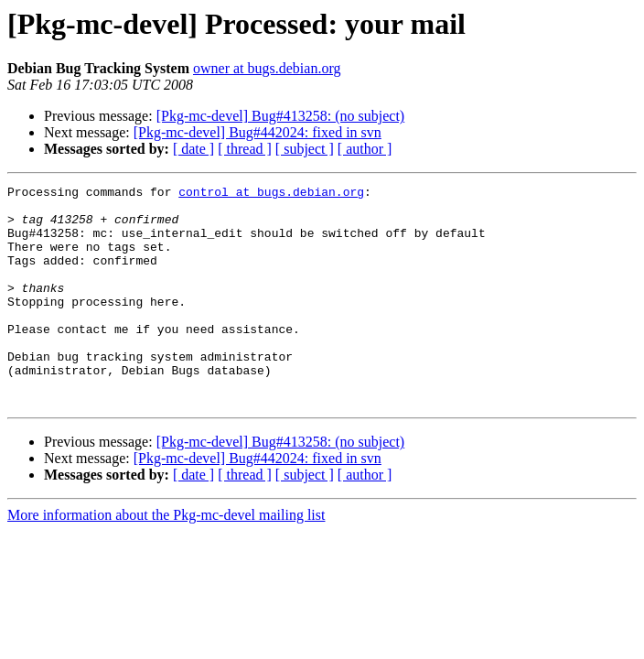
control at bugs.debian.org (271, 194)
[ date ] (193, 149)
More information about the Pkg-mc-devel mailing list (166, 559)
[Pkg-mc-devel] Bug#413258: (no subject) (281, 116)
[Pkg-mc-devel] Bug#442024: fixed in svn (258, 132)
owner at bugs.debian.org (267, 68)
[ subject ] (305, 149)
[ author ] (365, 149)
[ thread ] (245, 149)
